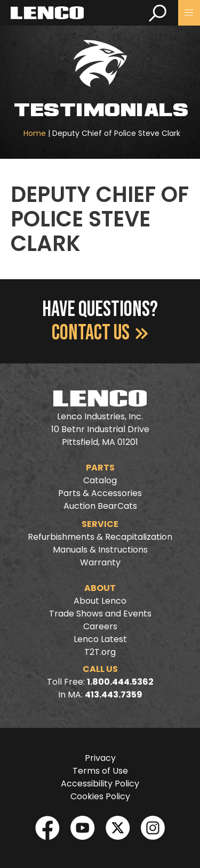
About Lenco (100, 601)
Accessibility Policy (100, 784)
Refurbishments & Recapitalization (100, 537)
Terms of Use (100, 771)
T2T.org (100, 652)
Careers (100, 626)
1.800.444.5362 (120, 682)
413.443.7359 (114, 695)
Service (100, 524)
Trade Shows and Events (100, 614)
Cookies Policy (100, 796)
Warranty (100, 562)
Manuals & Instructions (100, 550)
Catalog (100, 480)
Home (35, 133)
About (100, 588)
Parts (100, 468)
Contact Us (100, 333)
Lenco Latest (100, 639)
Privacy (100, 758)
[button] (189, 13)
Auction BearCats (100, 506)
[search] (158, 13)
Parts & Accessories (100, 493)
